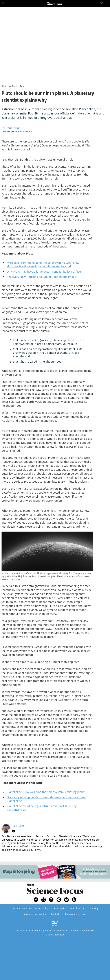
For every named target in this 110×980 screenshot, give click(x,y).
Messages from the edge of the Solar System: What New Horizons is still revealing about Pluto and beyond (43, 264)
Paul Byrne (18, 826)
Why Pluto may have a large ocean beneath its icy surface (44, 272)
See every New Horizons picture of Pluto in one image (41, 277)
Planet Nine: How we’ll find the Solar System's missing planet (46, 792)
